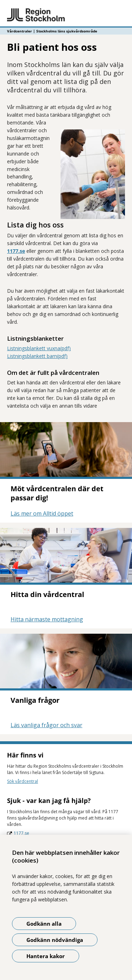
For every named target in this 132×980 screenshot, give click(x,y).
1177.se (16, 251)
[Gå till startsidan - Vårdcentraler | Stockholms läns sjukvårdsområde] (66, 15)
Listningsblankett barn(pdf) (37, 356)
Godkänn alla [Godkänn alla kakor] (44, 924)
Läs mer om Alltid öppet (42, 513)
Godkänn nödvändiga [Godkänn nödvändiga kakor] (55, 940)
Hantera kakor (46, 956)
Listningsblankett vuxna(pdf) (39, 348)
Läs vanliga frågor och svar (46, 725)
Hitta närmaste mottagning (47, 619)
